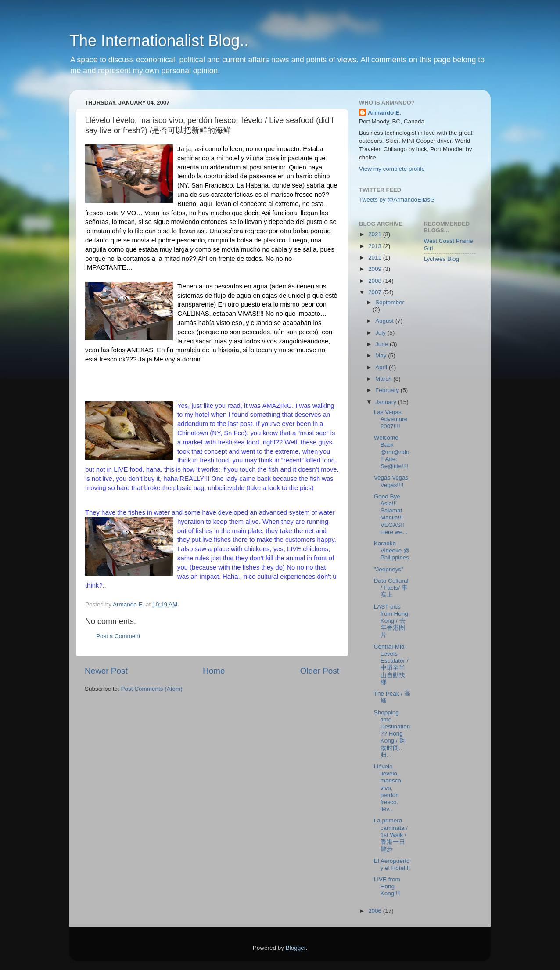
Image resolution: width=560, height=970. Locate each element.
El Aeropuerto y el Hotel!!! (392, 864)
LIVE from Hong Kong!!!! (388, 886)
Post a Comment (118, 636)
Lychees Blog (442, 259)
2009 (376, 269)
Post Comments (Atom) (152, 689)
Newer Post (106, 671)
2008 (376, 281)
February (388, 390)
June (382, 344)
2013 (376, 246)
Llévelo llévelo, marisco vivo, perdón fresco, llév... (388, 788)
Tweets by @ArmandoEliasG (397, 200)
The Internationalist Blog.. (159, 41)
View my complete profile (392, 169)
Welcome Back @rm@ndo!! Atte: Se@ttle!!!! (392, 452)
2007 (376, 292)
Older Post (320, 671)
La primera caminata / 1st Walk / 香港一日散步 (391, 835)
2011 (376, 258)
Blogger (296, 948)
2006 (376, 911)
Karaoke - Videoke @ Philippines (392, 550)
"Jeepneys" (389, 569)
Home (214, 671)
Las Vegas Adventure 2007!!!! (391, 419)
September (390, 302)
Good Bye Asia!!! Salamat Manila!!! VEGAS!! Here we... (391, 514)
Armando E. (384, 113)
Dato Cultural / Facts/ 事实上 (391, 588)
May (382, 355)
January (387, 402)
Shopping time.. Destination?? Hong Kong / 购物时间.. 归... (392, 734)
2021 (376, 234)
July (381, 333)
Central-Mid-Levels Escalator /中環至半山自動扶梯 (391, 664)
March (384, 379)
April (382, 367)
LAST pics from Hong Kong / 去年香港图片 (391, 621)
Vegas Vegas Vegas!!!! (391, 481)
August (385, 321)
